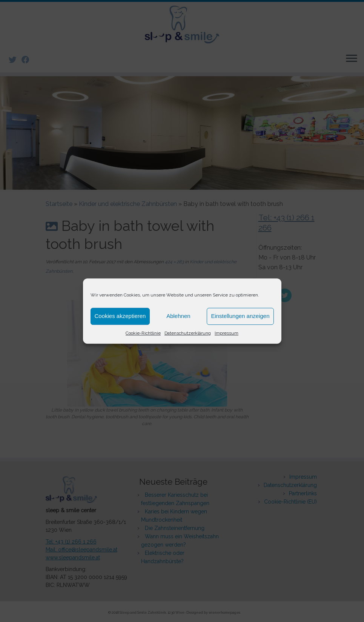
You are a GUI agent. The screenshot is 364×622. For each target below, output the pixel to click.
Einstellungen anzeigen (240, 316)
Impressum (227, 333)
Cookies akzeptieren (120, 316)
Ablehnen (178, 316)
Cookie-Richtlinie (143, 333)
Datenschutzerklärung (188, 333)
